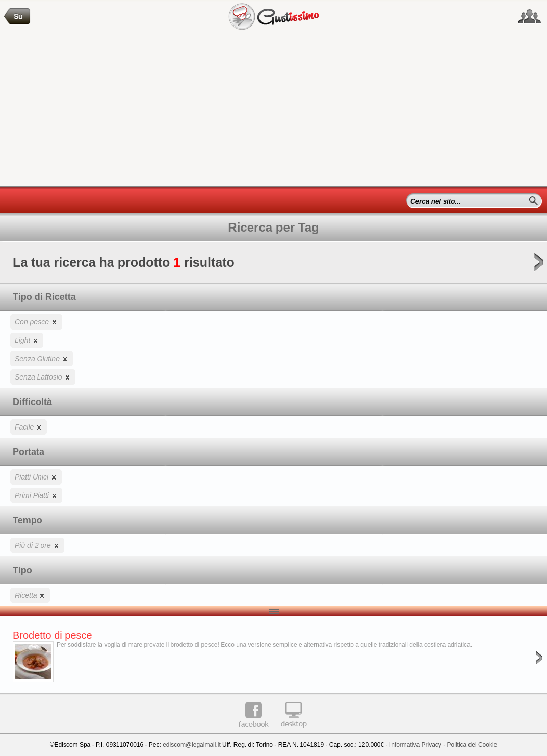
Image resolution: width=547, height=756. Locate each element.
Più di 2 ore (37, 545)
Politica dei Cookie (472, 745)
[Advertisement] (273, 109)
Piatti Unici (36, 477)
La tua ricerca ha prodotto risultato (273, 266)
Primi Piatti (36, 495)
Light (27, 340)
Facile (29, 427)
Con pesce (36, 322)
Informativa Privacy (415, 745)
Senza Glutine (42, 358)
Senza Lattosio (43, 377)
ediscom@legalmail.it (192, 745)
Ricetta (30, 595)
